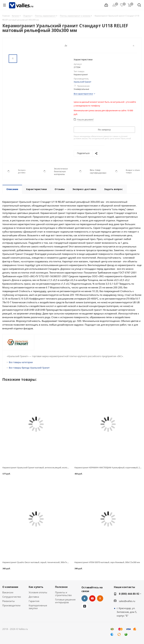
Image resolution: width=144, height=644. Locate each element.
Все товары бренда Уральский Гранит (29, 368)
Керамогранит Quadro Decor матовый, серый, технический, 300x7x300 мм (38, 562)
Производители (11, 605)
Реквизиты (9, 601)
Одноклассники (100, 598)
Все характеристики (83, 94)
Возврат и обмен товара (133, 171)
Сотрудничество (12, 597)
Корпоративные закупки (38, 607)
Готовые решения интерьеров (65, 601)
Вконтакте (85, 598)
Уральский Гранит (82, 82)
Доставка (34, 597)
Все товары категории (21, 362)
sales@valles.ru (127, 601)
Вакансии (8, 592)
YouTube (92, 598)
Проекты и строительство (63, 594)
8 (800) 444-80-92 (129, 594)
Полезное (61, 587)
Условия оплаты (38, 592)
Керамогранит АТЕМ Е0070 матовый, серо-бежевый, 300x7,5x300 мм (107, 562)
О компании (10, 587)
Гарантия (34, 601)
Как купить (36, 587)
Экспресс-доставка (22, 171)
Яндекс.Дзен (85, 606)
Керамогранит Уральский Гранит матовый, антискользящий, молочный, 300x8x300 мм (45, 467)
